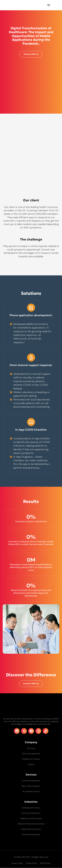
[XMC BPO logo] (11, 5)
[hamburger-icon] (48, 5)
